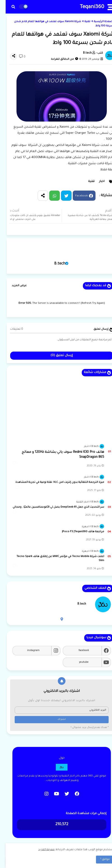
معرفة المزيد (41, 850)
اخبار (96, 182)
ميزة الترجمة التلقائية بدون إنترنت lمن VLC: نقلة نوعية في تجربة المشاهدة (54, 482)
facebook (78, 651)
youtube (78, 662)
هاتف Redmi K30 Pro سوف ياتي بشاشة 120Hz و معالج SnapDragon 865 (57, 455)
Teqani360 (86, 7)
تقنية (82, 22)
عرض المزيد (14, 286)
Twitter (61, 196)
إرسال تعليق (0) (56, 356)
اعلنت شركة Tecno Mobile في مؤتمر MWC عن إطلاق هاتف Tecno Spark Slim (55, 559)
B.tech (54, 264)
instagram (28, 651)
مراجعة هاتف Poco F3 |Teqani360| (77, 532)
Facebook (76, 196)
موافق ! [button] (99, 859)
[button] (8, 7)
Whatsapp (49, 196)
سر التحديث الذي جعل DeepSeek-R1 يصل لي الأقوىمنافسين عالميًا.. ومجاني (53, 507)
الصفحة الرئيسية (98, 22)
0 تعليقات (11, 329)
